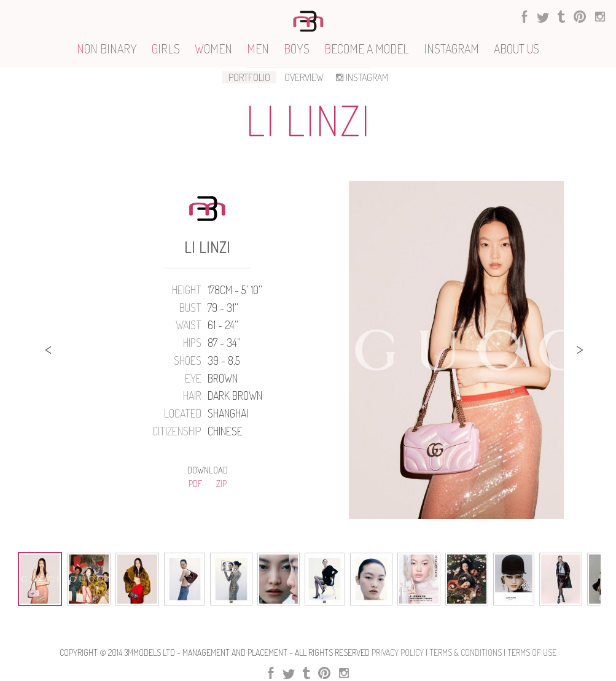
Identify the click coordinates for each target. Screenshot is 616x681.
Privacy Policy (398, 652)
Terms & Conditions (466, 652)
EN (258, 49)
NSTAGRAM (451, 49)
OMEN (213, 49)
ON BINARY (107, 49)
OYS (297, 49)
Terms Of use (532, 652)
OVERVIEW (304, 77)
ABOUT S (517, 49)
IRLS (166, 49)
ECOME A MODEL (367, 49)
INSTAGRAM (361, 77)
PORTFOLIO (249, 77)
